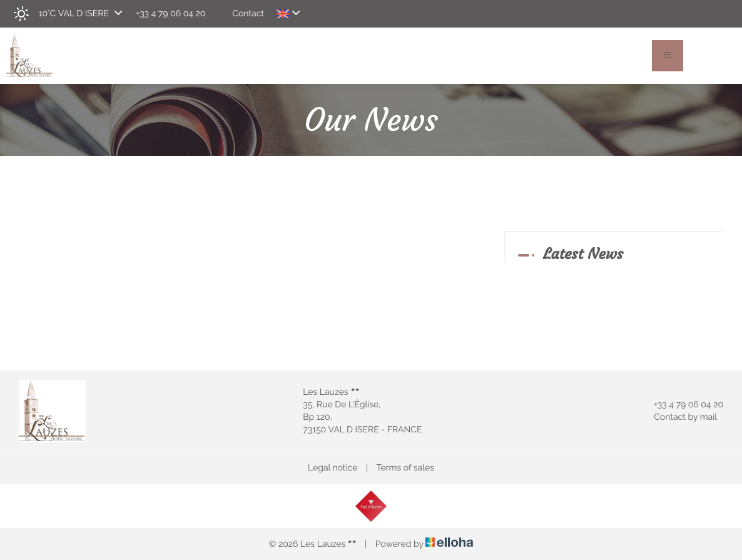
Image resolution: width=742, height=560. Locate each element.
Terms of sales (405, 468)
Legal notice (333, 468)
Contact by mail (678, 417)
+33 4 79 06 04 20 (681, 405)
